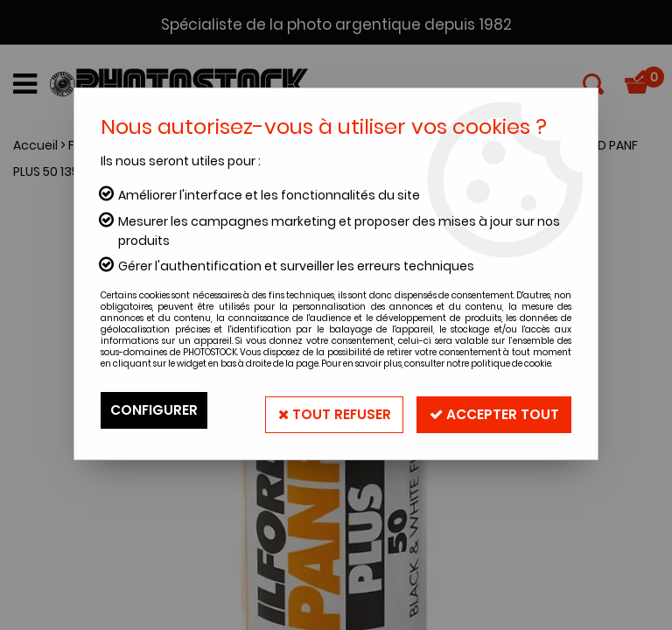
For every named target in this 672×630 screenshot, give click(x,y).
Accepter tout (491, 410)
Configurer (155, 410)
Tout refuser (327, 410)
